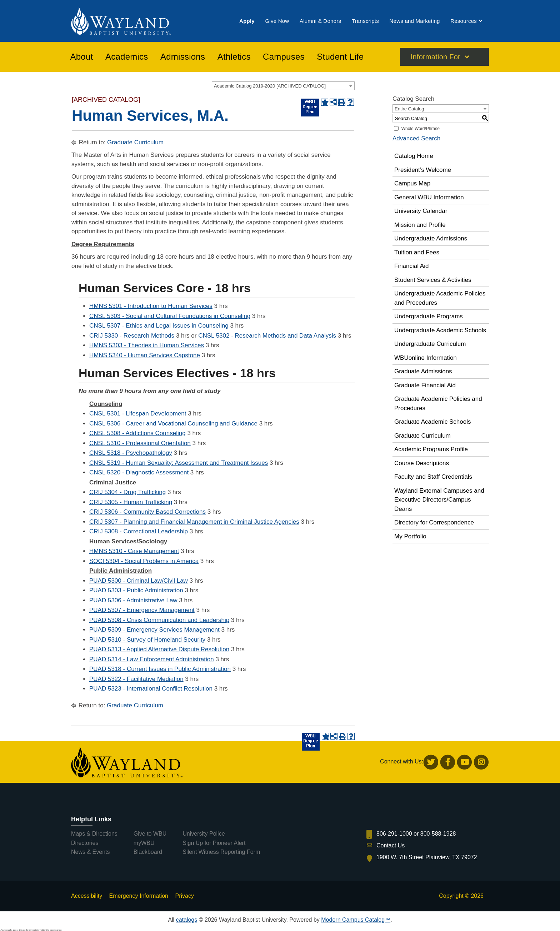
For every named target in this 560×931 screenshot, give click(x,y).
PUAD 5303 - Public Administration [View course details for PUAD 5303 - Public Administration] (136, 590)
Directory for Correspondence (434, 522)
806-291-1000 (394, 834)
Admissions (183, 57)
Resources (464, 21)
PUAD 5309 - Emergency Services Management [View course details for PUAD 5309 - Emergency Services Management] (154, 630)
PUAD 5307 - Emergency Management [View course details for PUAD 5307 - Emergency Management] (142, 610)
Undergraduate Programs (429, 316)
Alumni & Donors (320, 21)
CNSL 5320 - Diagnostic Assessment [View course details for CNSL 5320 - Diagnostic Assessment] (139, 472)
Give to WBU (150, 834)
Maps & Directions (94, 834)
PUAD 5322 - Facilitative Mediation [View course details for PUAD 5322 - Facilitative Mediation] (136, 679)
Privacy (184, 896)
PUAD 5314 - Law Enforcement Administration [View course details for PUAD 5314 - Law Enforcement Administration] (152, 659)
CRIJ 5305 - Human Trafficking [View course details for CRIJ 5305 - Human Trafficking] (131, 502)
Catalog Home (414, 156)
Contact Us (391, 845)
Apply (247, 21)
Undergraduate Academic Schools (440, 330)
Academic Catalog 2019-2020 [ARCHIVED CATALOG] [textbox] (270, 86)
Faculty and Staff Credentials (433, 477)
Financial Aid (411, 266)
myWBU (144, 843)
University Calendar (421, 211)
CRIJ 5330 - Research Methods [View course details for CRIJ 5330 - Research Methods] (132, 336)
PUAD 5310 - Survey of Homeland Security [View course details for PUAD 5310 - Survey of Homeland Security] (147, 640)
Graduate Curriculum (135, 142)
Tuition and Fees (417, 252)
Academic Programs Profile (431, 449)
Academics (127, 57)
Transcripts (365, 21)
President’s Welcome (423, 170)
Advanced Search (416, 138)
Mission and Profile (420, 225)
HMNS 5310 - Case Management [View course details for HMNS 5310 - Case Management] (134, 551)
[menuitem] (247, 21)
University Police (204, 834)
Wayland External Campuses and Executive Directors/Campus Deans (439, 500)
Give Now (277, 21)
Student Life (340, 57)
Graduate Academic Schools (433, 422)
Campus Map (412, 183)
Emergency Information (139, 896)
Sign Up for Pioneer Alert (214, 843)
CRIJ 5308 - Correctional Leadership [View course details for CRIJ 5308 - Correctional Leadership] (139, 531)
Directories (85, 843)
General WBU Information (429, 197)
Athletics (234, 57)
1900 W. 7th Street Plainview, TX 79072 (427, 857)
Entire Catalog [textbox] (409, 109)
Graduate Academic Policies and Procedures (438, 404)
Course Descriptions (422, 463)
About (82, 57)
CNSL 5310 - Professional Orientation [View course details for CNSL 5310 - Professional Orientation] (140, 443)
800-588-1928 (438, 834)
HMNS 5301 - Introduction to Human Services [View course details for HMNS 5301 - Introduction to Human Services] (151, 306)
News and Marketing (414, 21)
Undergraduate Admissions (431, 238)
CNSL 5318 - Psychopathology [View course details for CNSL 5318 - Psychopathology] (131, 453)
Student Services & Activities (433, 280)
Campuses (284, 57)
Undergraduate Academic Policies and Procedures (440, 298)
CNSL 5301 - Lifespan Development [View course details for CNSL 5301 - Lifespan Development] (138, 414)
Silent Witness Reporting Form (221, 852)
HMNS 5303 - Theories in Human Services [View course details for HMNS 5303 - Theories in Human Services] (147, 345)
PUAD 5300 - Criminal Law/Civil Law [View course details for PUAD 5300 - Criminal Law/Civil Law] (139, 581)
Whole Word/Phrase (421, 129)
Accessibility (87, 896)
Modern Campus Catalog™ (356, 920)
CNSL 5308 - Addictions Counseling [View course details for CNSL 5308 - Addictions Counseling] (137, 433)
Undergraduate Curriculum (430, 344)
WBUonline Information (426, 358)
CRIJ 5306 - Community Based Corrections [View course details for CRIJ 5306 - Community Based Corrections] (147, 512)
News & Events (90, 852)
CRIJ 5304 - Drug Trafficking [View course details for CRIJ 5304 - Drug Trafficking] (127, 492)
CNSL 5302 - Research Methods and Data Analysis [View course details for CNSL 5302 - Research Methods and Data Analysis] (267, 336)
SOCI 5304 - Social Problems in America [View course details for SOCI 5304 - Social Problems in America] (144, 561)
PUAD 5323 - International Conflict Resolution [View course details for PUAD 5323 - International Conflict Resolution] (151, 689)
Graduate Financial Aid (425, 385)
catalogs (187, 920)
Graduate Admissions (423, 371)
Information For (436, 57)
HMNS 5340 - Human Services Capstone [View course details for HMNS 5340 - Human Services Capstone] (145, 355)
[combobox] (283, 86)
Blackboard (148, 852)
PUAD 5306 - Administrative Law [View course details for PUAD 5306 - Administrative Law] (133, 600)
